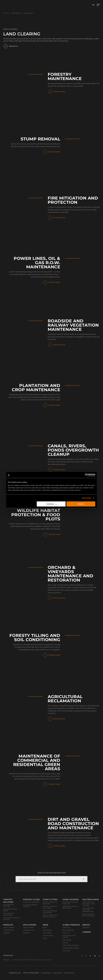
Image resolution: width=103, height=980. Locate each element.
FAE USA (65, 943)
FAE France (67, 940)
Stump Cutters (50, 900)
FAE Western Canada (71, 948)
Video (45, 938)
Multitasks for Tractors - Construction (88, 910)
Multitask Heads (91, 900)
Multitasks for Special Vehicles (89, 915)
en (93, 5)
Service (86, 925)
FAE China (66, 951)
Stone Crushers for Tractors (70, 903)
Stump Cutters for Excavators (50, 912)
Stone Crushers (71, 900)
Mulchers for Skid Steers (10, 910)
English (8, 955)
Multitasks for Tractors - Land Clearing (89, 904)
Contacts (86, 928)
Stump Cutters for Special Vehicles (50, 916)
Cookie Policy (57, 973)
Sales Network (68, 930)
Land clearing (9, 928)
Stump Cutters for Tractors (50, 903)
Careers (87, 932)
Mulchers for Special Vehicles (12, 919)
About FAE (66, 928)
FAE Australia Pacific (71, 945)
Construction (9, 930)
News (46, 925)
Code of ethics (69, 973)
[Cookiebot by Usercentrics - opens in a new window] (86, 475)
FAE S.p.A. (6, 13)
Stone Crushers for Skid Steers (70, 907)
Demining (7, 933)
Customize (51, 504)
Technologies (48, 936)
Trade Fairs (47, 930)
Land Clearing (29, 928)
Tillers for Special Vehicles (30, 906)
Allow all (81, 504)
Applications (16, 13)
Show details (87, 498)
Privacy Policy (46, 973)
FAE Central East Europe (69, 936)
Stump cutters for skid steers (50, 907)
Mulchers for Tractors (9, 905)
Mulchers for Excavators (9, 914)
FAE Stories (47, 933)
